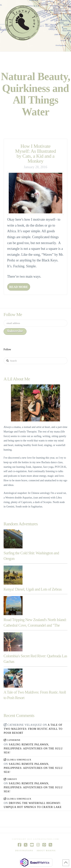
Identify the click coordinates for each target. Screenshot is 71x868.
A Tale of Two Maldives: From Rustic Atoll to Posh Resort (33, 729)
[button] (63, 9)
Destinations (24, 851)
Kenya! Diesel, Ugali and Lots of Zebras (33, 589)
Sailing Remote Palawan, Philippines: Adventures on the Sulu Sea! (33, 749)
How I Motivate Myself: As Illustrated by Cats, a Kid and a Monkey (35, 154)
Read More (19, 287)
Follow (7, 349)
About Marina (46, 851)
